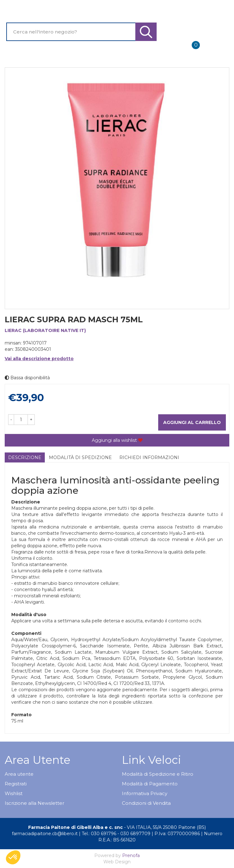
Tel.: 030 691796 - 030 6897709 (116, 834)
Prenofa (131, 855)
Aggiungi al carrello (192, 422)
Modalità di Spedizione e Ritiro (158, 774)
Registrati (16, 784)
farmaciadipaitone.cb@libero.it (45, 834)
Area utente (19, 774)
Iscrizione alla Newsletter (34, 803)
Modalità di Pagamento (150, 784)
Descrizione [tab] (25, 457)
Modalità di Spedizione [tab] (80, 457)
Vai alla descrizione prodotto (39, 359)
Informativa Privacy (145, 793)
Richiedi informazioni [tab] (149, 457)
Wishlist (14, 793)
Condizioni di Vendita (146, 803)
